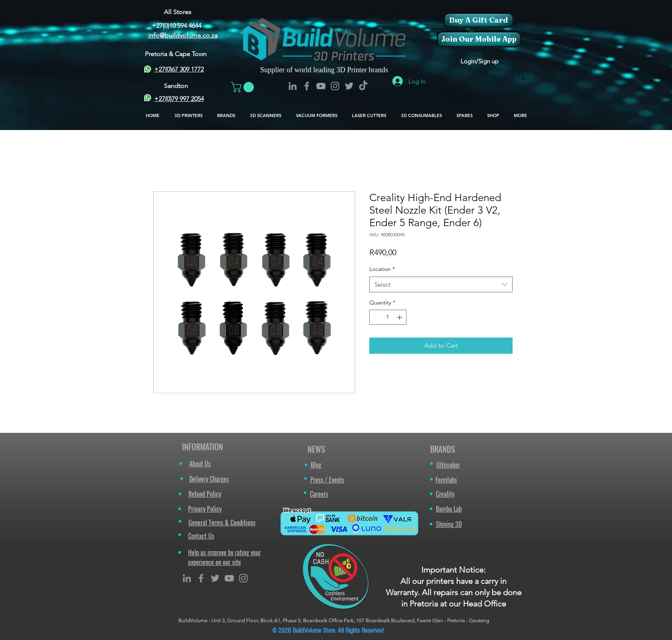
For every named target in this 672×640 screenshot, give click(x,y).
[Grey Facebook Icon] (201, 578)
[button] (514, 13)
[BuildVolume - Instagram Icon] (335, 86)
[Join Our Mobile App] (479, 39)
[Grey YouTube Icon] (229, 578)
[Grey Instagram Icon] (243, 578)
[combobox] (441, 284)
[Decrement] (376, 317)
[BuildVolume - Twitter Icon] (349, 86)
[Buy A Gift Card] (479, 20)
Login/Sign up (479, 61)
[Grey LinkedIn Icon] (187, 578)
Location (382, 269)
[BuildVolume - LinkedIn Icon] (293, 86)
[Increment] (400, 317)
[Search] (521, 77)
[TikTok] (363, 86)
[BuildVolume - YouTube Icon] (321, 86)
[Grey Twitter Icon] (215, 578)
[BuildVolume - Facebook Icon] (307, 86)
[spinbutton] (388, 317)
